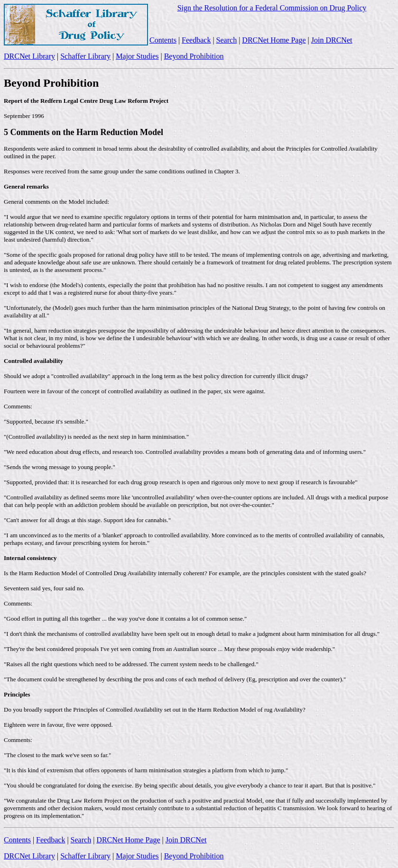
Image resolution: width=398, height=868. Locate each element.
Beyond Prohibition (194, 56)
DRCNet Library (29, 56)
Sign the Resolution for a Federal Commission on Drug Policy (272, 8)
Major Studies (137, 56)
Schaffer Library (85, 56)
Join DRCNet (332, 40)
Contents (163, 40)
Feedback (196, 40)
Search (227, 40)
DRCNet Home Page (274, 40)
